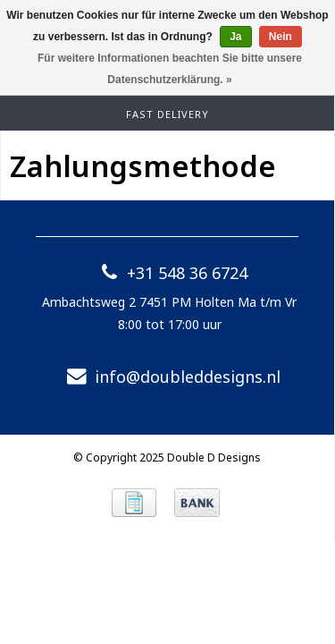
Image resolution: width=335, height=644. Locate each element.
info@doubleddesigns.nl (170, 377)
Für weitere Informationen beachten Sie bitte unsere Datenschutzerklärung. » (170, 69)
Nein (281, 37)
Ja (235, 37)
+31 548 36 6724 (169, 273)
